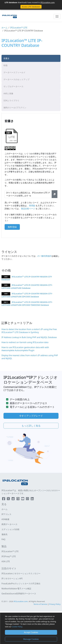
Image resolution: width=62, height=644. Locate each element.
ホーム (4, 28)
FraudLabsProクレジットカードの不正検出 (21, 584)
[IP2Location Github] (18, 499)
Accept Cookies (31, 632)
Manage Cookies (31, 639)
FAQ (3, 539)
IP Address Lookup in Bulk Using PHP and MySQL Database (29, 337)
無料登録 (12, 227)
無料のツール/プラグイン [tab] (15, 108)
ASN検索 (5, 519)
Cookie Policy (17, 627)
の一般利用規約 (44, 256)
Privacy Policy (55, 604)
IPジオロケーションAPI (12, 578)
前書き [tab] (6, 58)
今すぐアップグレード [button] (31, 416)
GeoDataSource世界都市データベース (19, 594)
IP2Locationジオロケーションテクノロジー (21, 573)
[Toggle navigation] (57, 16)
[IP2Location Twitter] (9, 499)
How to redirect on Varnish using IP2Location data (25, 342)
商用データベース (9, 524)
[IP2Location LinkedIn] (32, 499)
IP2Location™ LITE (19, 28)
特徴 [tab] (5, 65)
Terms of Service (40, 604)
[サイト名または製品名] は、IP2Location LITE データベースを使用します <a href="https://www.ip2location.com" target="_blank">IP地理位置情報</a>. (28, 194)
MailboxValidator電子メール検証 (16, 589)
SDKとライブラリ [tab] (11, 101)
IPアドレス (6, 514)
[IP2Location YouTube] (23, 499)
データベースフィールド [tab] (14, 72)
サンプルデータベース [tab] (13, 86)
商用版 (32, 206)
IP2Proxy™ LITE (9, 556)
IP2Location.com (47, 2)
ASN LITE (6, 561)
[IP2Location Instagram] (28, 499)
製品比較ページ (28, 209)
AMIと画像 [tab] (8, 93)
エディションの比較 (10, 529)
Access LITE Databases (31, 7)
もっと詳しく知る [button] (31, 426)
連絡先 (4, 534)
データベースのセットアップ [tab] (16, 79)
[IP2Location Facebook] (4, 499)
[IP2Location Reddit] (13, 499)
